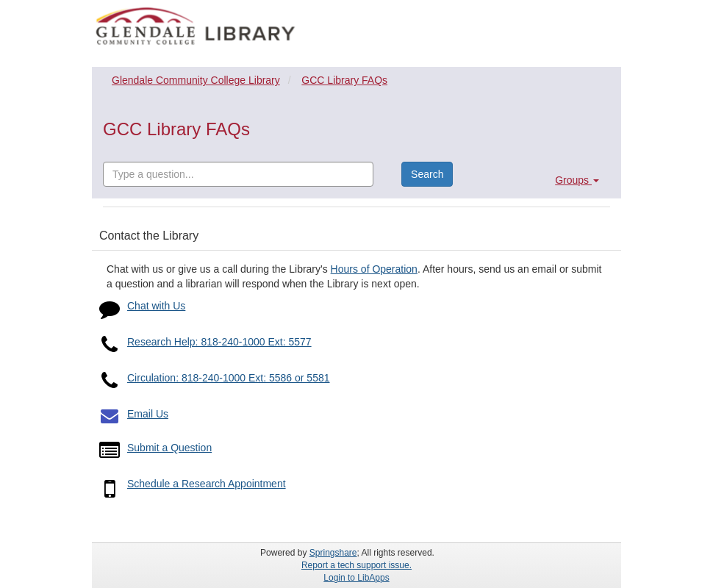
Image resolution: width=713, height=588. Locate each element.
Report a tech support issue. (356, 565)
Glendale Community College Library (196, 80)
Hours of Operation (374, 269)
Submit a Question (169, 448)
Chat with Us (156, 306)
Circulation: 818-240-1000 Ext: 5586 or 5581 (229, 378)
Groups (577, 180)
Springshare (333, 553)
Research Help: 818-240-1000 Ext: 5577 (219, 342)
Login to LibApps (356, 578)
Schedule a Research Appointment (207, 484)
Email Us (148, 414)
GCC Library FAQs (344, 80)
